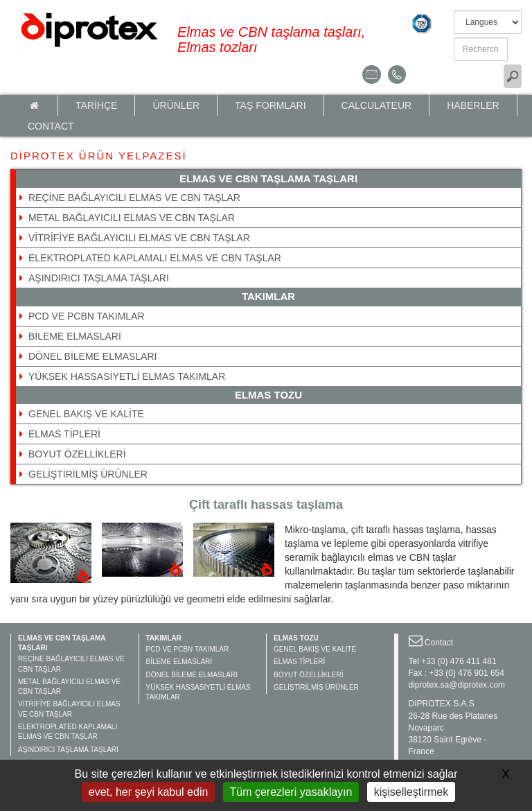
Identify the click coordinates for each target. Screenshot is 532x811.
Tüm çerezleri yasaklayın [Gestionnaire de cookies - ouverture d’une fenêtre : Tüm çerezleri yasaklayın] (291, 792)
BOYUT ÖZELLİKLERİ (77, 454)
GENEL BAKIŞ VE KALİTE (86, 414)
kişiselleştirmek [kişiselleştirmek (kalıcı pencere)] (411, 792)
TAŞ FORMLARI (270, 105)
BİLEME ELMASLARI (75, 336)
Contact (51, 126)
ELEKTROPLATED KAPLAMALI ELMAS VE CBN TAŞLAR (155, 258)
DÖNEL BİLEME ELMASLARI (92, 356)
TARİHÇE (96, 105)
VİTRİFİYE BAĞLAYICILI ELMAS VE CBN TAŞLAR (139, 238)
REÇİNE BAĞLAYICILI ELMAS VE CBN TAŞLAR (134, 198)
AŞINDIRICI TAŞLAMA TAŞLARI (99, 278)
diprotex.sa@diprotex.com (457, 685)
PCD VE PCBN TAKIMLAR (87, 316)
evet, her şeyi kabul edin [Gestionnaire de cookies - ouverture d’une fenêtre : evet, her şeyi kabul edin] (149, 792)
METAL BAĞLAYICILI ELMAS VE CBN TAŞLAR (132, 218)
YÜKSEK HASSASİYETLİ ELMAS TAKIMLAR (127, 376)
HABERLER (473, 105)
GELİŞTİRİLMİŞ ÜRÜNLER (88, 474)
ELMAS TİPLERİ (64, 434)
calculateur (377, 105)
